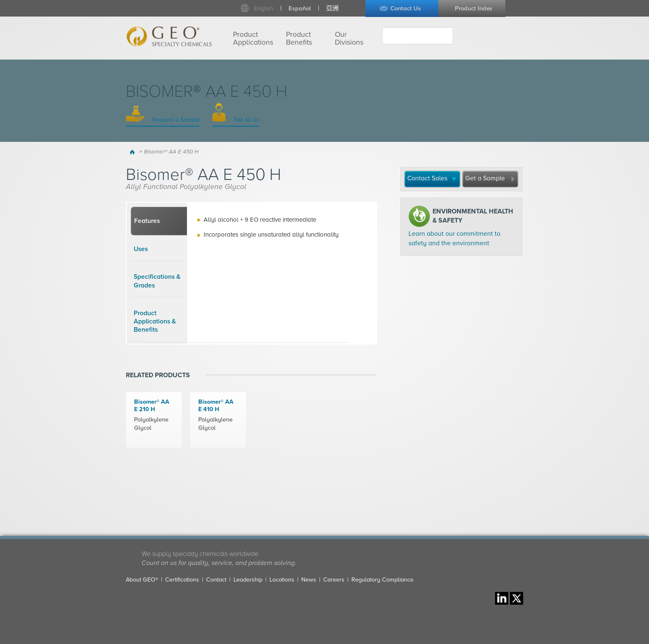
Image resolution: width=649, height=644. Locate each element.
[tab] (159, 221)
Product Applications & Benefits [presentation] (155, 322)
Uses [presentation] (141, 249)
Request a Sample (175, 120)
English (264, 8)
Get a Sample (485, 178)
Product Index (474, 8)
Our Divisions (349, 38)
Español (300, 8)
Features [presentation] (147, 221)
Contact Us (406, 8)
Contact (216, 580)
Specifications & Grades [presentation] (157, 281)
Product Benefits (299, 38)
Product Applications (253, 38)
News (309, 580)
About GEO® (142, 580)
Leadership (248, 580)
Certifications (182, 580)
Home (133, 152)
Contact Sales (427, 178)
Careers (334, 580)
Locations (282, 580)
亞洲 (332, 8)
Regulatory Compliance (382, 580)
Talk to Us (245, 120)
